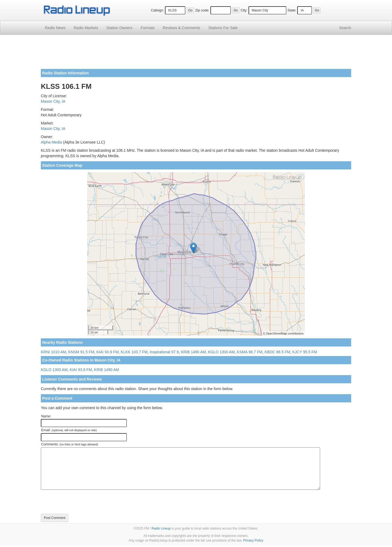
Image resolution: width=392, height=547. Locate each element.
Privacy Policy (253, 540)
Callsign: (157, 10)
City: (244, 10)
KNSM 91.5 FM (81, 352)
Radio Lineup (161, 528)
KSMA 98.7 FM (250, 352)
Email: (69, 430)
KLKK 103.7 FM (134, 352)
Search (345, 28)
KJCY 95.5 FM (305, 352)
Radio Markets (86, 28)
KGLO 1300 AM (221, 352)
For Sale (223, 28)
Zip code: (202, 10)
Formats (147, 28)
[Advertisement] (196, 54)
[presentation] (82, 502)
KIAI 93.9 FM (108, 352)
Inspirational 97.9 (164, 352)
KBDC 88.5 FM (277, 352)
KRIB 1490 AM (193, 352)
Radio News (55, 28)
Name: (46, 416)
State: (292, 10)
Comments (182, 28)
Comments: (70, 444)
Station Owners (120, 28)
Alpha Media (51, 142)
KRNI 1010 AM (53, 352)
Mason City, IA (53, 101)
